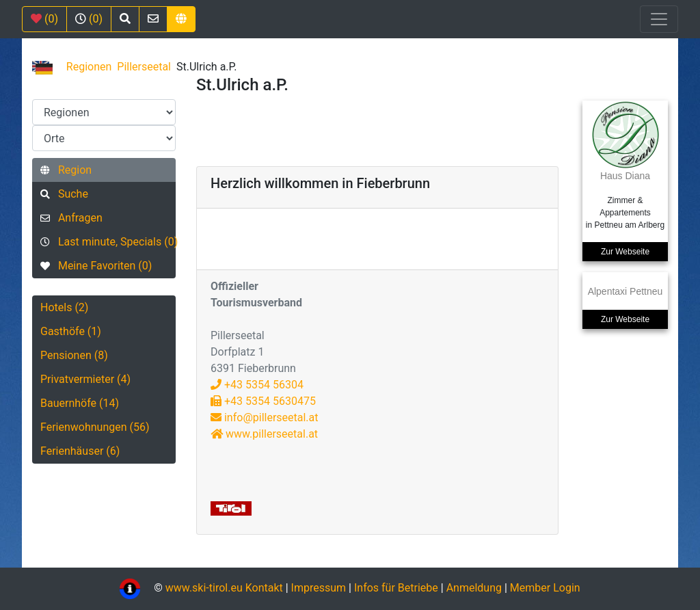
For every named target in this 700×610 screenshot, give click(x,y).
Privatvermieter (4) (85, 379)
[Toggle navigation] (659, 19)
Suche (64, 194)
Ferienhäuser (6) (80, 451)
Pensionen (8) (74, 355)
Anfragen (71, 218)
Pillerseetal (144, 67)
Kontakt (266, 588)
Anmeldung (474, 588)
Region (66, 170)
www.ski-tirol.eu (204, 588)
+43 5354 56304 (257, 385)
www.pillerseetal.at (264, 434)
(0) (44, 19)
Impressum (319, 588)
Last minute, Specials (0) (108, 242)
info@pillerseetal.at (265, 417)
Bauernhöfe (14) (80, 403)
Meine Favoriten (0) (96, 266)
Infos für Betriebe (396, 588)
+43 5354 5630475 (263, 401)
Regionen (89, 67)
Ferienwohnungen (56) (95, 427)
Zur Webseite (625, 252)
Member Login (545, 588)
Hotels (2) (64, 307)
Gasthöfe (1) (71, 331)
